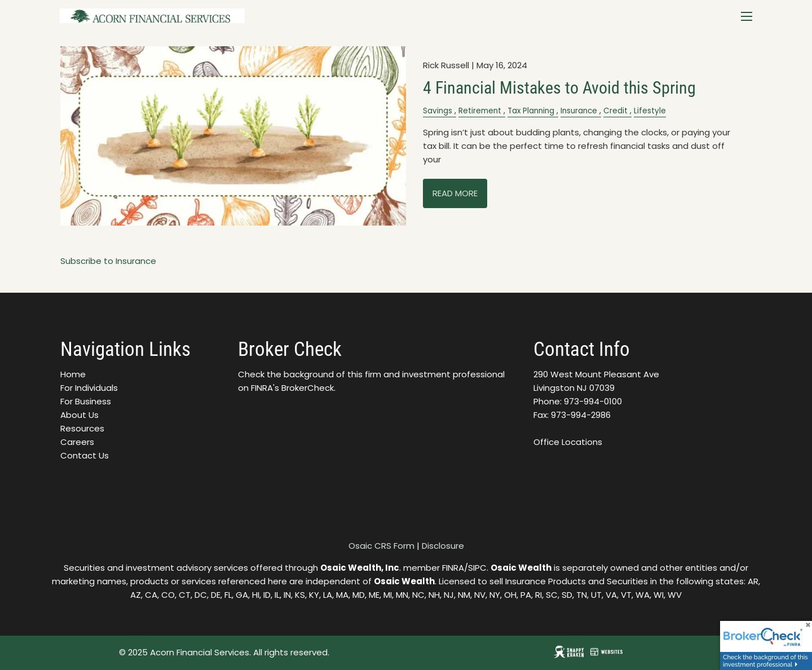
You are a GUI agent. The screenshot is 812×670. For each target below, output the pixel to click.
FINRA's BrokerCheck (292, 388)
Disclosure (443, 546)
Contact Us (85, 455)
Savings (438, 111)
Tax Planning (531, 111)
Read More (455, 193)
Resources (82, 428)
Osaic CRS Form (381, 546)
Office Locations (568, 442)
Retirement (480, 111)
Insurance (579, 111)
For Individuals (89, 388)
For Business (86, 401)
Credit (615, 111)
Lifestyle (650, 111)
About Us (80, 415)
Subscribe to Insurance (108, 261)
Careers (77, 442)
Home (73, 374)
